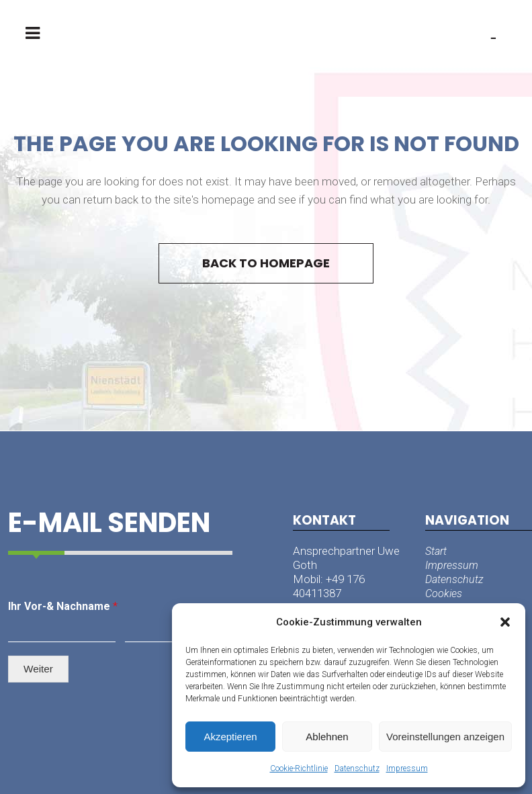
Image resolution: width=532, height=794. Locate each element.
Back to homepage (266, 263)
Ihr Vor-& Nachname (63, 606)
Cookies (444, 593)
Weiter (38, 669)
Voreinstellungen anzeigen (445, 737)
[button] (505, 622)
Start (436, 551)
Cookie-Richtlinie (299, 768)
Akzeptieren (230, 737)
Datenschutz (357, 768)
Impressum (407, 768)
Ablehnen (327, 737)
